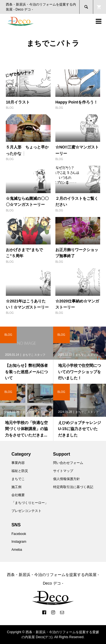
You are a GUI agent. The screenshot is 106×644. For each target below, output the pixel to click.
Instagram (19, 542)
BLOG (10, 108)
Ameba (17, 550)
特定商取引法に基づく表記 (73, 487)
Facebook (19, 534)
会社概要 (18, 495)
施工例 (16, 487)
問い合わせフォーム (68, 463)
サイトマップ (63, 471)
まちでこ (18, 479)
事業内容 (18, 463)
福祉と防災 (20, 471)
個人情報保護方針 (66, 479)
